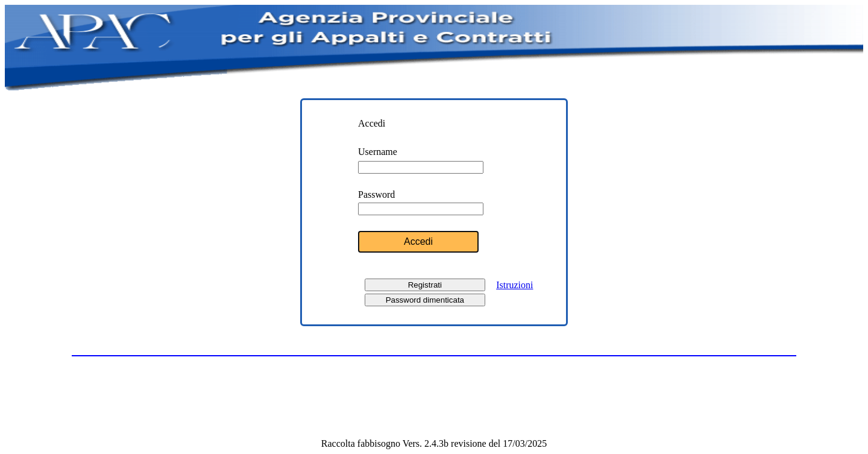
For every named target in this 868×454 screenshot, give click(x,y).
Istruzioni (514, 285)
